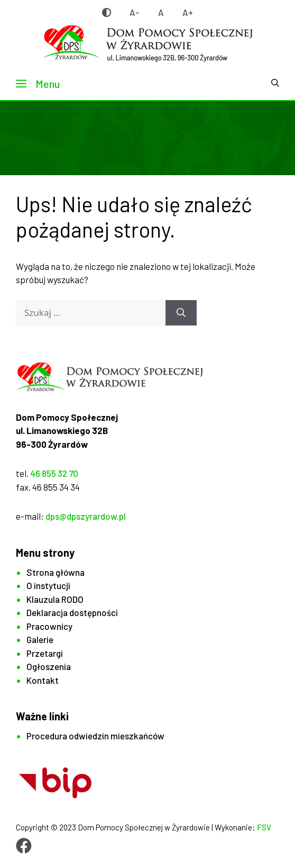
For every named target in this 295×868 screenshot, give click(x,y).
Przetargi (45, 653)
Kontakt (43, 680)
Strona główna (56, 572)
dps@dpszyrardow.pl (86, 516)
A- (135, 12)
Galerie (40, 639)
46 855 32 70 (54, 473)
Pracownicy (49, 626)
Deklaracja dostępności (72, 612)
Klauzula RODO (55, 599)
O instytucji (48, 585)
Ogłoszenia (49, 666)
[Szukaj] (181, 313)
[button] (275, 84)
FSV (264, 827)
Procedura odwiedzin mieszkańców (95, 736)
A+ (188, 12)
